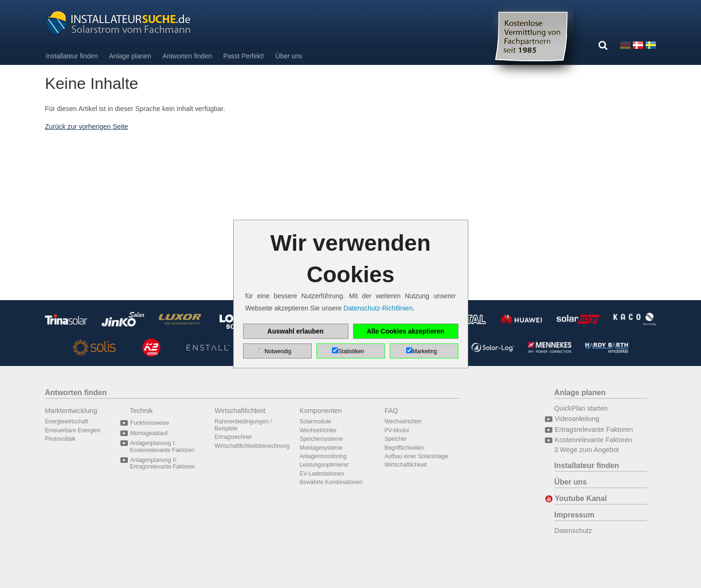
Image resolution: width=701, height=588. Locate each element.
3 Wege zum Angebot (587, 450)
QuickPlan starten (581, 408)
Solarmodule (315, 421)
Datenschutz (573, 531)
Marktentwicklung (71, 411)
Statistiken (351, 351)
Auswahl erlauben (296, 331)
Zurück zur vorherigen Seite (87, 127)
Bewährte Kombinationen (331, 482)
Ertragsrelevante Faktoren (594, 429)
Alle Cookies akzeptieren (406, 331)
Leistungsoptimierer (324, 465)
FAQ (391, 411)
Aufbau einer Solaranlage (416, 456)
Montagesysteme (321, 448)
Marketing (425, 351)
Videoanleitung (577, 419)
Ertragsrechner (233, 437)
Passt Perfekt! (244, 56)
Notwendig (278, 351)
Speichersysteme (321, 439)
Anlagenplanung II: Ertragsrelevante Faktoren (162, 463)
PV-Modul (397, 430)
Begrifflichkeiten (405, 448)
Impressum (574, 515)
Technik (141, 411)
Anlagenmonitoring (323, 456)
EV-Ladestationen (322, 474)
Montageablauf (149, 433)
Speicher (396, 439)
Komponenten (321, 411)
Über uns (289, 56)
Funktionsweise (150, 423)
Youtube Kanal (581, 498)
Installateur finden (72, 56)
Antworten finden (187, 56)
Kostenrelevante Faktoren (593, 440)
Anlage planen (130, 56)
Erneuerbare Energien (73, 430)
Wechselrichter (318, 430)
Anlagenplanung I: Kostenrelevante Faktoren (162, 446)
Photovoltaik (60, 439)
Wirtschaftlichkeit (240, 411)
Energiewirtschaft (67, 421)
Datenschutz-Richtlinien (378, 308)
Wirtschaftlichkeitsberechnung (252, 446)
